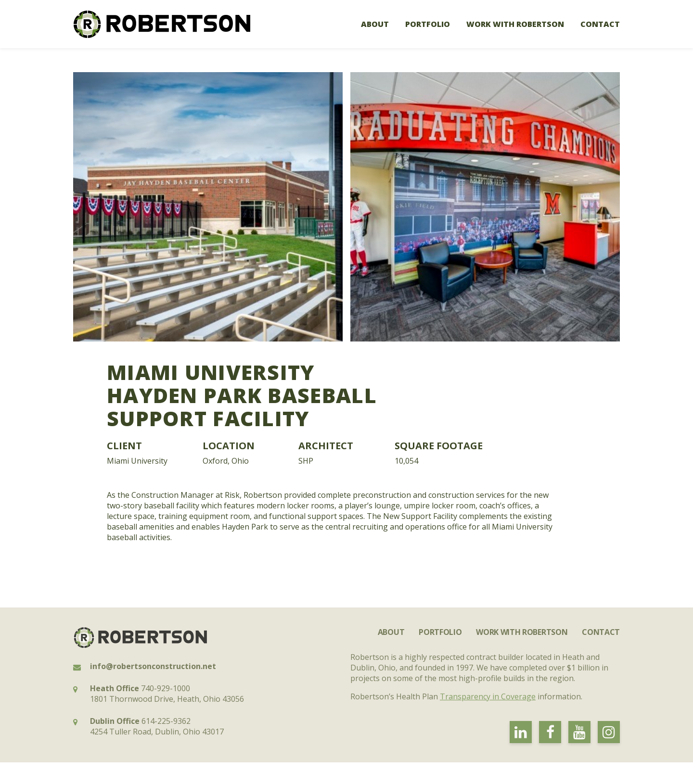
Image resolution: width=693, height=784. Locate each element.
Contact (600, 24)
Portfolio (428, 24)
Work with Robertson (515, 24)
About (375, 24)
